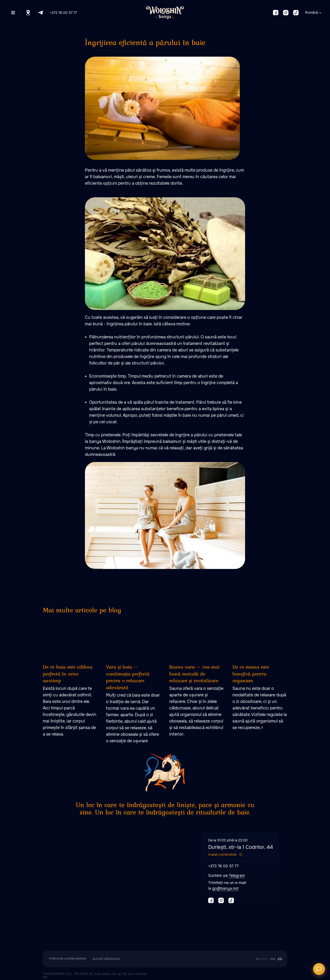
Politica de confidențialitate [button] (68, 959)
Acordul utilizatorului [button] (106, 959)
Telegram (237, 876)
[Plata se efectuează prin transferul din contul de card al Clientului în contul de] (269, 959)
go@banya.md (225, 888)
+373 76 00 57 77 (63, 13)
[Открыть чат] (319, 969)
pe (226, 876)
